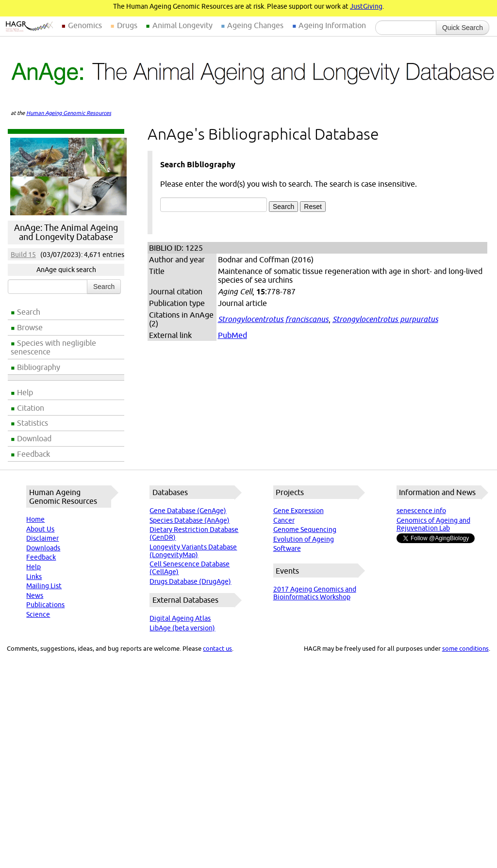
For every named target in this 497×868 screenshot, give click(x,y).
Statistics (33, 423)
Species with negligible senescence (53, 347)
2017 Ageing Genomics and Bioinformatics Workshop (315, 593)
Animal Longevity (182, 25)
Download (34, 438)
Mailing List (44, 586)
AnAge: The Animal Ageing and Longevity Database (66, 232)
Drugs (127, 25)
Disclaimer (42, 538)
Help (25, 392)
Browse (30, 327)
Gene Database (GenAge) (188, 511)
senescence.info (421, 511)
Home (35, 519)
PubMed (232, 335)
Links (34, 577)
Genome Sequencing (305, 530)
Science (38, 614)
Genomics (85, 25)
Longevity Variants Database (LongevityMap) (193, 551)
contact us (217, 648)
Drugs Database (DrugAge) (190, 581)
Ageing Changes (255, 25)
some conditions (465, 648)
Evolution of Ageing (304, 539)
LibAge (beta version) (182, 628)
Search (29, 312)
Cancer (284, 520)
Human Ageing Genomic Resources (69, 113)
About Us (40, 529)
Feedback (33, 454)
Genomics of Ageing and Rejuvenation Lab (433, 524)
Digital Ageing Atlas (180, 618)
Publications (45, 605)
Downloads (43, 548)
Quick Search (463, 28)
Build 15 (23, 255)
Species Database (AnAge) (190, 520)
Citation (31, 408)
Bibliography (39, 367)
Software (287, 548)
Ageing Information (332, 25)
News (35, 595)
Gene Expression (298, 511)
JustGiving (366, 6)
